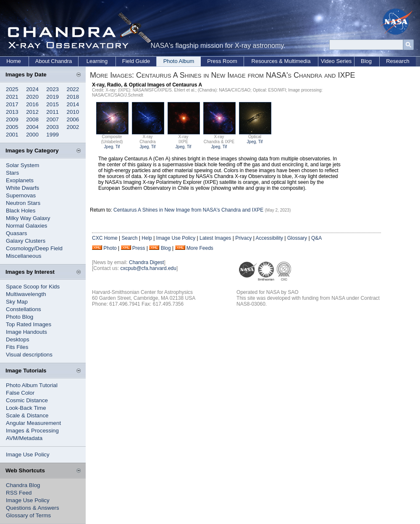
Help (147, 238)
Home (14, 61)
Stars (12, 173)
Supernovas (21, 195)
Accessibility (269, 238)
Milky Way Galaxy (28, 218)
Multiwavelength (26, 294)
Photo (110, 248)
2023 (52, 89)
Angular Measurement (33, 423)
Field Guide (136, 61)
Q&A (316, 238)
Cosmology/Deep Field (34, 248)
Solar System (22, 165)
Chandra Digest (146, 262)
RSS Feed (19, 493)
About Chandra (54, 61)
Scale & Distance (27, 415)
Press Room (222, 61)
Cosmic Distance (27, 400)
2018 (73, 97)
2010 (73, 112)
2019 (52, 97)
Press (139, 248)
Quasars (16, 233)
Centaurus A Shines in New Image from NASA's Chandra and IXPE (188, 210)
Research (398, 61)
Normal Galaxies (27, 226)
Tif (118, 147)
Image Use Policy (28, 455)
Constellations (24, 309)
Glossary (297, 238)
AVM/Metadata (24, 438)
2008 (32, 119)
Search (129, 238)
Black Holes (21, 211)
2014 (73, 104)
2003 (52, 127)
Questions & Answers (33, 508)
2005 (12, 127)
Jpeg (109, 147)
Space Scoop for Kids (33, 287)
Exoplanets (20, 180)
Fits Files (17, 347)
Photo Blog (20, 317)
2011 (52, 112)
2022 (73, 89)
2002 (73, 127)
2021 (12, 97)
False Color (20, 393)
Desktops (18, 339)
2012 (32, 112)
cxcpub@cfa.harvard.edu (148, 268)
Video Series (336, 61)
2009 (12, 119)
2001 (12, 135)
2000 (32, 135)
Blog (366, 61)
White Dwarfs (22, 188)
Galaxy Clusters (26, 241)
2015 (52, 104)
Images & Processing (32, 431)
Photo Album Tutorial (32, 385)
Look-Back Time (26, 408)
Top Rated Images (29, 324)
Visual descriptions (29, 355)
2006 (73, 119)
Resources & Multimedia (281, 61)
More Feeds (200, 248)
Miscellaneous (24, 256)
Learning (97, 61)
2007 (52, 119)
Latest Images (215, 238)
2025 (12, 89)
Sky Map (17, 302)
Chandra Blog (23, 485)
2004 (32, 127)
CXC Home (105, 238)
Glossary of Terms (28, 515)
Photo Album (179, 61)
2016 (32, 104)
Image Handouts (26, 332)
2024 (32, 89)
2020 (32, 97)
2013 (12, 112)
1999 (52, 135)
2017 (12, 104)
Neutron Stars (23, 203)
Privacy (243, 238)
